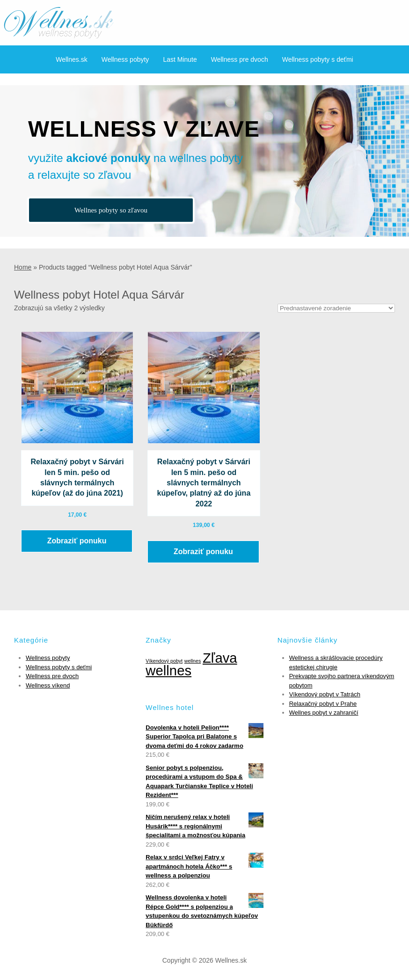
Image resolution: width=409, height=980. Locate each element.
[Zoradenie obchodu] (336, 308)
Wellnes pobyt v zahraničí (324, 713)
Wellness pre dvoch (240, 59)
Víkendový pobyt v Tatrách (325, 694)
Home (23, 267)
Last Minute (180, 59)
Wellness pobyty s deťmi (318, 59)
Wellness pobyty (125, 59)
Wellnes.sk (71, 59)
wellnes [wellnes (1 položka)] (193, 661)
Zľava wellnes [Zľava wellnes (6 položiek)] (191, 664)
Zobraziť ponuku (77, 541)
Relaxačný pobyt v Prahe (323, 704)
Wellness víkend (48, 685)
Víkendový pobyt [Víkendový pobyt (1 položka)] (164, 661)
